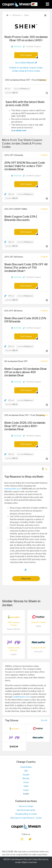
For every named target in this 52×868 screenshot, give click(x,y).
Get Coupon (26, 55)
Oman (26, 782)
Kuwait (26, 775)
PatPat (38, 626)
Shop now (26, 579)
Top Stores (12, 720)
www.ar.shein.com (13, 489)
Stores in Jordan (26, 806)
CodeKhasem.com (21, 697)
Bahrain (26, 778)
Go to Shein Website (26, 63)
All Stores (16, 15)
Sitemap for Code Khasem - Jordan (26, 818)
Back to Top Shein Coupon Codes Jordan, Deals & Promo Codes (26, 69)
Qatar (26, 786)
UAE (26, 771)
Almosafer (38, 652)
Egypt (26, 790)
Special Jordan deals (26, 810)
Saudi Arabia (26, 767)
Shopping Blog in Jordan (26, 814)
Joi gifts (14, 654)
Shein (26, 15)
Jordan (26, 794)
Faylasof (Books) (14, 629)
